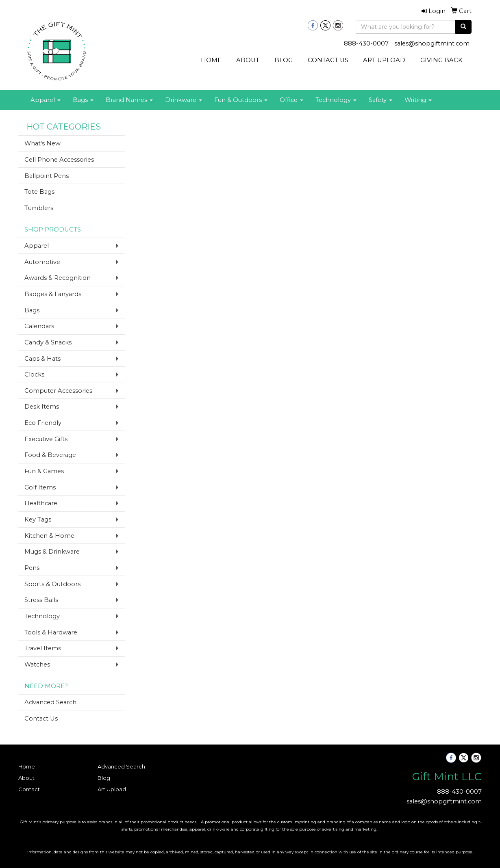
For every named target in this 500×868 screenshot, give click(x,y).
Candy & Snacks (48, 342)
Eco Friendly (43, 423)
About (26, 778)
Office (291, 100)
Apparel (46, 100)
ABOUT (248, 60)
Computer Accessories (58, 391)
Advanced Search (50, 702)
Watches (37, 665)
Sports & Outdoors (52, 584)
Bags (83, 100)
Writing (418, 100)
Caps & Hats (42, 359)
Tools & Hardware (51, 632)
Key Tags (38, 520)
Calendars (39, 326)
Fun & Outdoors (241, 100)
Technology (336, 100)
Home (27, 766)
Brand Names (129, 100)
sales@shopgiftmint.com (432, 43)
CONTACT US (328, 60)
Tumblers (39, 208)
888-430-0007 (366, 43)
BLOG (284, 60)
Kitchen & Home (49, 536)
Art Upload (112, 789)
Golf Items (40, 487)
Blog (104, 778)
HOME (211, 60)
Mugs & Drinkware (52, 552)
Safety (380, 100)
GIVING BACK (441, 60)
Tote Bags (39, 192)
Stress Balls (41, 600)
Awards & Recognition (58, 278)
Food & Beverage (50, 455)
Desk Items (42, 407)
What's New (42, 143)
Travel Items (43, 648)
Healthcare (41, 503)
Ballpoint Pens (47, 176)
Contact (29, 789)
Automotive (42, 262)
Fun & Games (44, 471)
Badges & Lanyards (53, 294)
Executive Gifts (46, 439)
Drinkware (184, 100)
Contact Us (41, 719)
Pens (32, 568)
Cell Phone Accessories (59, 160)
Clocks (34, 374)
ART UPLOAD (384, 60)
